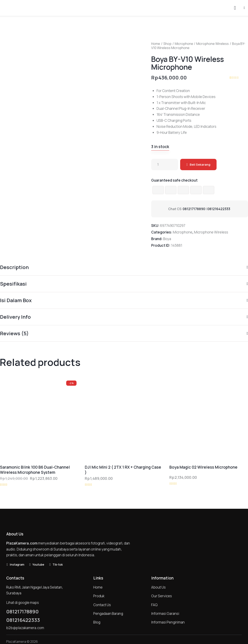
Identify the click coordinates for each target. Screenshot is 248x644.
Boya (167, 239)
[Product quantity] (165, 165)
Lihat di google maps (23, 603)
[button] (244, 8)
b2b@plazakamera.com (25, 628)
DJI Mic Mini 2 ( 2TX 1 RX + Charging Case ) (123, 470)
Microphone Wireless (213, 44)
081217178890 (194, 209)
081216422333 (219, 209)
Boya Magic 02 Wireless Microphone (203, 467)
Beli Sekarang (200, 165)
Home (156, 44)
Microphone (184, 44)
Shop (167, 44)
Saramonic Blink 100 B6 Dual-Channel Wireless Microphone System (35, 470)
